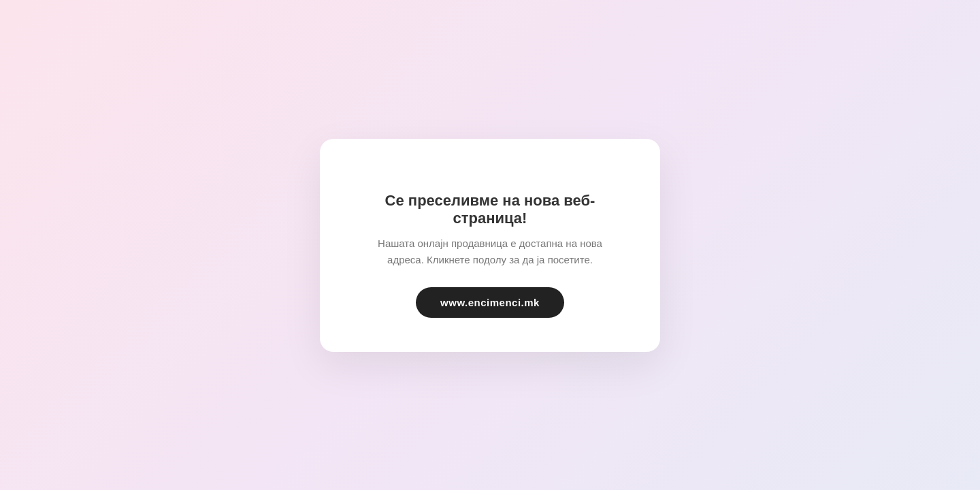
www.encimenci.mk (490, 303)
